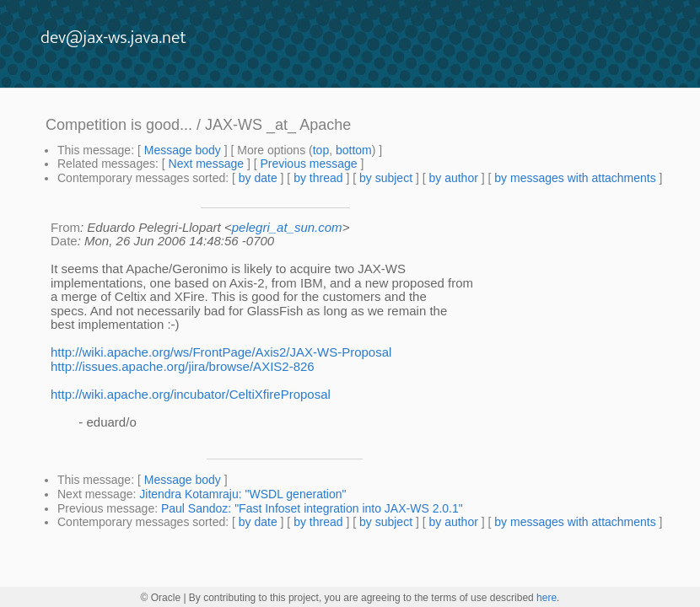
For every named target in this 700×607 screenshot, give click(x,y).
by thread (318, 178)
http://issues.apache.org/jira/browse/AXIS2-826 (183, 366)
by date (258, 178)
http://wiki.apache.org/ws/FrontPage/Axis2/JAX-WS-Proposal (221, 352)
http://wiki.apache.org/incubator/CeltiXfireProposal (191, 394)
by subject (386, 178)
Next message (206, 164)
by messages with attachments (575, 178)
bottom (354, 150)
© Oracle (161, 598)
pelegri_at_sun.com (287, 227)
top (321, 150)
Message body (183, 150)
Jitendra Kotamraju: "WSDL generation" (242, 494)
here (547, 598)
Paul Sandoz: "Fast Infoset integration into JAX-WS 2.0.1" (312, 508)
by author (453, 178)
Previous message (308, 164)
